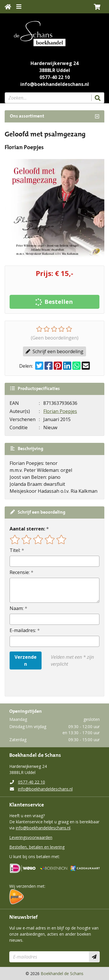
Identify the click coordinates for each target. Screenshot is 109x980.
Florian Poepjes (60, 411)
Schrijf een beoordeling (54, 351)
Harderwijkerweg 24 (54, 63)
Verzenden (26, 660)
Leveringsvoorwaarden (31, 837)
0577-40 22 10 (55, 77)
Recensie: (20, 572)
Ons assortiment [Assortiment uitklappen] (27, 116)
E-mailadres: (23, 630)
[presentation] (47, 683)
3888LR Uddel (55, 70)
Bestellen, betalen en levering (37, 847)
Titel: (15, 550)
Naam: (17, 608)
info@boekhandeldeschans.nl (55, 84)
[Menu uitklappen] (19, 7)
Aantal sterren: (27, 529)
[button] (97, 7)
